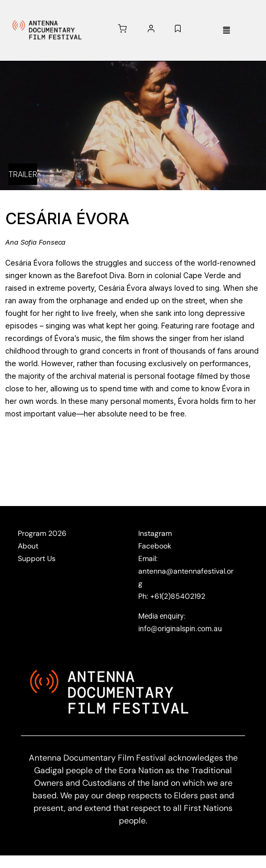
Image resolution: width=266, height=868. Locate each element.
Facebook (155, 546)
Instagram (155, 533)
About (28, 546)
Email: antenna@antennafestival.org (186, 571)
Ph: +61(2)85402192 (172, 596)
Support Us (37, 558)
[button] (226, 31)
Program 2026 (42, 533)
